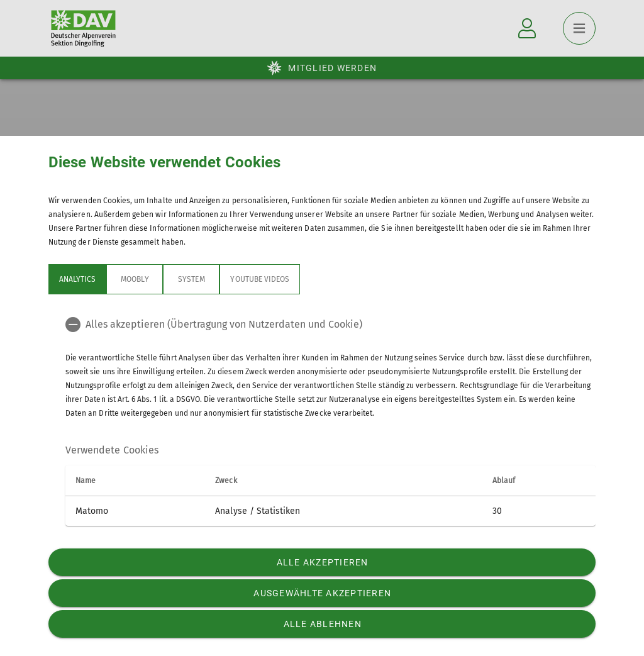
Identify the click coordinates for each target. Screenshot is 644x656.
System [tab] (191, 279)
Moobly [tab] (135, 279)
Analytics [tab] (77, 279)
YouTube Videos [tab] (260, 279)
